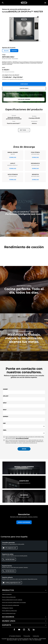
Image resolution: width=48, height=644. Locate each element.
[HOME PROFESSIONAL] (24, 3)
